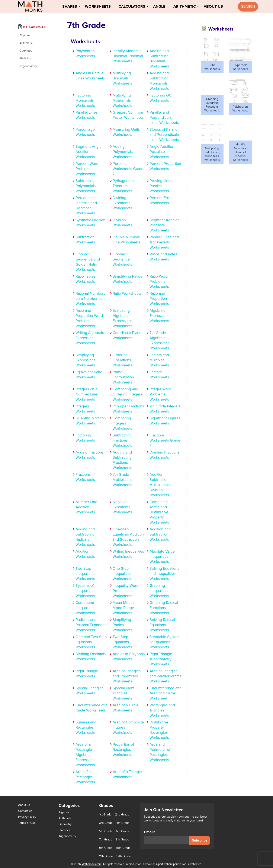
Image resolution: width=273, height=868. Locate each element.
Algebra (25, 35)
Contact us (25, 811)
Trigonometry (28, 66)
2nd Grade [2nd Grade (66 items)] (122, 815)
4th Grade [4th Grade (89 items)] (123, 823)
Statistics (25, 58)
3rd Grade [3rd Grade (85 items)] (106, 823)
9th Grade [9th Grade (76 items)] (106, 848)
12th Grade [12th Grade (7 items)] (124, 856)
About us (24, 805)
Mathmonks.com (91, 864)
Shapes (70, 6)
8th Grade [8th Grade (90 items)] (122, 840)
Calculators (132, 6)
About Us (213, 6)
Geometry (26, 51)
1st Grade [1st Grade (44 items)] (105, 815)
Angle (159, 6)
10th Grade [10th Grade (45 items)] (123, 848)
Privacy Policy (27, 817)
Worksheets (98, 6)
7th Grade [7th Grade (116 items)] (106, 840)
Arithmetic (185, 6)
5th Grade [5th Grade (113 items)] (106, 831)
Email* (167, 837)
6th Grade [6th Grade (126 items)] (123, 831)
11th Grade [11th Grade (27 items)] (106, 856)
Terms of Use (27, 823)
